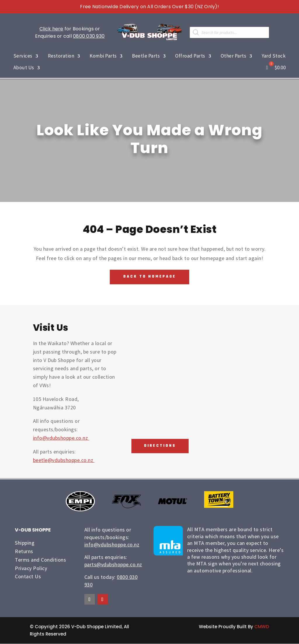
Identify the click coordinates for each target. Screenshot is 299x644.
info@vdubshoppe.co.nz (61, 438)
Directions (159, 446)
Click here (51, 29)
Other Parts (234, 56)
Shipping (25, 543)
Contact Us (28, 577)
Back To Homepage (149, 277)
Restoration (61, 56)
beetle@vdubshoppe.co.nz (64, 460)
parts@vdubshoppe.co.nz (113, 565)
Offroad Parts (190, 56)
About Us (24, 67)
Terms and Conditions (40, 560)
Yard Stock (274, 56)
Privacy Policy (31, 568)
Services (23, 56)
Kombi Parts (103, 56)
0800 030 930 (89, 36)
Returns (24, 552)
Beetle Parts (146, 56)
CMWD (262, 627)
